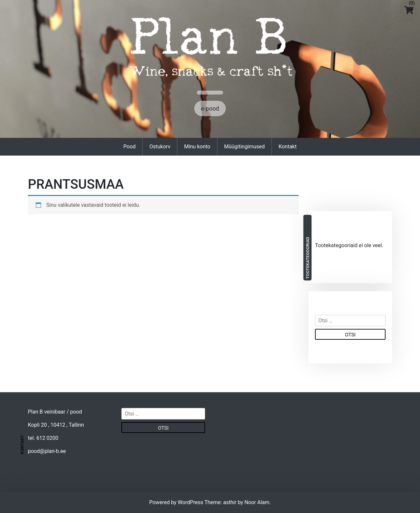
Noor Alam (257, 502)
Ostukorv (160, 147)
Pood (129, 147)
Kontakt (288, 147)
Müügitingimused (244, 147)
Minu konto (197, 147)
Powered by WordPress (177, 502)
